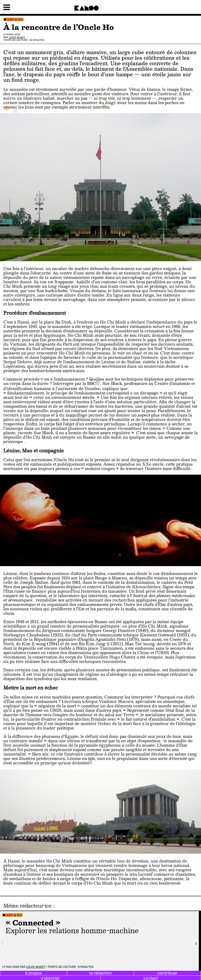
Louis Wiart (17, 37)
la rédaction (100, 973)
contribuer (167, 973)
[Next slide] (196, 944)
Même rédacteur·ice (27, 906)
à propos (34, 973)
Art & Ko (15, 20)
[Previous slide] (3, 944)
